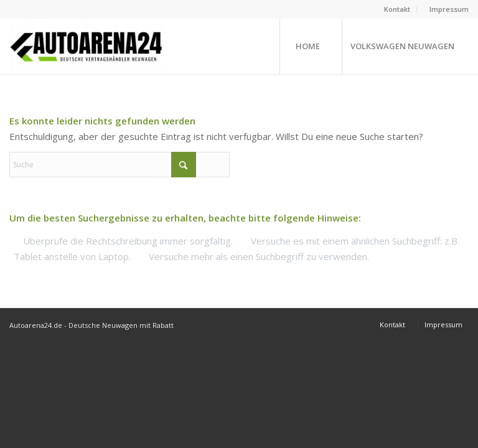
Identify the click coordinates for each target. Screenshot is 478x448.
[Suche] (119, 165)
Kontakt (397, 9)
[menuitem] (397, 9)
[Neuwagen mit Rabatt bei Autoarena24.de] (87, 46)
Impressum (449, 9)
